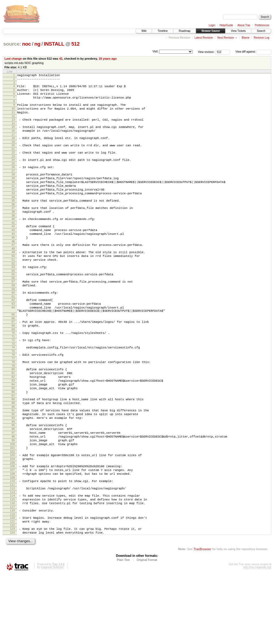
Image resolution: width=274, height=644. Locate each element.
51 (13, 287)
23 (13, 168)
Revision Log (262, 38)
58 (13, 316)
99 (13, 495)
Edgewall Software (52, 637)
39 (13, 236)
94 (13, 473)
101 (12, 504)
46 (13, 266)
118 (12, 576)
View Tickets (238, 31)
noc (27, 44)
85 (13, 434)
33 (13, 211)
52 (13, 292)
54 (13, 300)
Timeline (162, 31)
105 (12, 522)
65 (13, 350)
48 (13, 274)
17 (13, 144)
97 (13, 486)
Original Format (147, 629)
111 (12, 547)
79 (13, 408)
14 (13, 131)
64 (13, 341)
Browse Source (211, 31)
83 (13, 425)
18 (13, 148)
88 (13, 447)
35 (13, 219)
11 (13, 119)
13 (13, 127)
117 (12, 572)
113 (12, 555)
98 (13, 491)
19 (13, 152)
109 (12, 539)
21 (13, 160)
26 (13, 180)
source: (12, 44)
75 (13, 392)
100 (12, 500)
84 (13, 430)
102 (12, 509)
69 (13, 367)
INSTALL (54, 44)
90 (13, 456)
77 (13, 400)
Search (261, 31)
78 (13, 403)
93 (13, 469)
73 (13, 384)
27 (13, 185)
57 (13, 311)
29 (13, 193)
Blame (245, 38)
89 (13, 452)
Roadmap (185, 31)
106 (12, 525)
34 (13, 216)
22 (13, 164)
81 (13, 416)
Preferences (262, 25)
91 (13, 460)
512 (75, 44)
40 (13, 240)
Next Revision (226, 38)
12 (13, 123)
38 (13, 232)
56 (13, 308)
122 (12, 593)
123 (12, 597)
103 (12, 513)
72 (13, 379)
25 (13, 177)
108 (12, 534)
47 (13, 270)
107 (12, 530)
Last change (13, 59)
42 (61, 59)
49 (13, 278)
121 (12, 589)
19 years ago (108, 59)
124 (12, 601)
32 (13, 206)
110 (12, 543)
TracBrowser (202, 618)
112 (12, 551)
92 (13, 464)
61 (13, 329)
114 (12, 559)
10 (13, 114)
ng (37, 44)
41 (13, 245)
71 (13, 375)
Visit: (155, 51)
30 (13, 197)
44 (13, 257)
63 (13, 337)
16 (13, 140)
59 (13, 321)
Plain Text (123, 629)
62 (13, 332)
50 (13, 283)
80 (13, 411)
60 (13, 324)
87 (13, 443)
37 (13, 227)
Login (212, 25)
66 (13, 355)
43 (13, 253)
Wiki (144, 31)
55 (13, 303)
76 (13, 395)
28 (13, 188)
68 (13, 363)
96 (13, 482)
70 (13, 371)
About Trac (244, 25)
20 (13, 156)
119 (12, 581)
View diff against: (253, 52)
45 (13, 262)
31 (13, 202)
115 (12, 563)
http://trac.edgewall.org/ (257, 637)
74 (13, 387)
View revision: (206, 52)
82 (13, 421)
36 (13, 224)
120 (12, 584)
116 (12, 568)
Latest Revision (204, 38)
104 (12, 517)
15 (13, 135)
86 (13, 439)
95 (13, 477)
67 (13, 358)
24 (13, 172)
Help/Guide (226, 25)
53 (13, 295)
